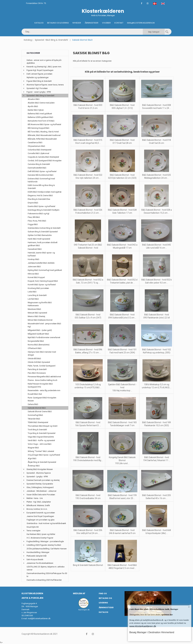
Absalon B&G (34, 99)
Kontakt (119, 23)
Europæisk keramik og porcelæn (41, 513)
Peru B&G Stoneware (37, 373)
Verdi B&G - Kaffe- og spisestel (41, 440)
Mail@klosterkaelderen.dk (141, 23)
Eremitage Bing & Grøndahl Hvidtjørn (44, 210)
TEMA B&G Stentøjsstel (38, 422)
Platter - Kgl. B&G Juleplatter (39, 502)
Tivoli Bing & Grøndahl (37, 430)
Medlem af (79, 593)
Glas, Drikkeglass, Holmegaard (40, 487)
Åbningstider (92, 23)
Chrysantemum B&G (36, 146)
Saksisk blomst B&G (37, 408)
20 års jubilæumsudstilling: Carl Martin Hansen (47, 549)
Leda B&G (32, 292)
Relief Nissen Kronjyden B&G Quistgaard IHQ (40, 385)
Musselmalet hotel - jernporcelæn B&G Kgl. (44, 325)
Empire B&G (33, 203)
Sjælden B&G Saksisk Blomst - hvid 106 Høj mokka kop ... (122, 387)
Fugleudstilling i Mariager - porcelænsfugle (45, 541)
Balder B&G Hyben (36, 110)
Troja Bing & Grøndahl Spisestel (42, 433)
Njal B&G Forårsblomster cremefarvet (44, 337)
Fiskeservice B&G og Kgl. (39, 214)
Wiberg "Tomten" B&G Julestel (41, 451)
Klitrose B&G (33, 274)
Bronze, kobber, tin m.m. (37, 509)
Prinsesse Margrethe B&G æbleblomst (44, 377)
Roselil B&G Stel (35, 394)
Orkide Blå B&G (34, 359)
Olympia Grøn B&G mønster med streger (42, 353)
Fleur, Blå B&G (34, 217)
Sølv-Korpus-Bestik (35, 559)
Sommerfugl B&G (35, 415)
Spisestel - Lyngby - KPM (37, 477)
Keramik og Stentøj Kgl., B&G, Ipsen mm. (44, 67)
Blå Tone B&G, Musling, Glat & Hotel (43, 132)
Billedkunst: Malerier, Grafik (38, 505)
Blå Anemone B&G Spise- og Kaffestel (44, 124)
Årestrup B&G (34, 466)
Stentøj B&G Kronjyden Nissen (40, 469)
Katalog (39, 23)
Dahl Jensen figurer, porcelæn (39, 74)
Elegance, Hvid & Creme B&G (40, 195)
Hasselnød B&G (35, 249)
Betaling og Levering (58, 23)
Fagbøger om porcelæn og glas (41, 520)
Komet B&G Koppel (36, 277)
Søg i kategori (154, 32)
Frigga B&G (33, 224)
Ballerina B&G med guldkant (40, 114)
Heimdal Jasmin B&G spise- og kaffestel (41, 254)
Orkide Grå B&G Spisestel (39, 362)
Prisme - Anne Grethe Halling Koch (43, 380)
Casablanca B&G (35, 142)
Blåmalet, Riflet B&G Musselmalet (42, 139)
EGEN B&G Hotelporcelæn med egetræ (45, 192)
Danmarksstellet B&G (37, 168)
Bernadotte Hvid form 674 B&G (41, 121)
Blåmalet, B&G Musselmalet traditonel (44, 135)
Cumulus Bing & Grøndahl (39, 164)
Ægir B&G (32, 458)
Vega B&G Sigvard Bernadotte (41, 437)
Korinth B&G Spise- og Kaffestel (42, 285)
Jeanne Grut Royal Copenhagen (40, 516)
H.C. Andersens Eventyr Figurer (40, 538)
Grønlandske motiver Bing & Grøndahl (44, 228)
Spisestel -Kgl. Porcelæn (37, 88)
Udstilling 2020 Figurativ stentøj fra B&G (44, 545)
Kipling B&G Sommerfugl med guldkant (45, 270)
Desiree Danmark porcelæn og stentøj (43, 480)
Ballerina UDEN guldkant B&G (40, 117)
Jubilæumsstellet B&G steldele (41, 263)
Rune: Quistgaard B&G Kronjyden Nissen (42, 399)
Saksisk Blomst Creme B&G (40, 411)
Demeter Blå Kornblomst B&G (41, 175)
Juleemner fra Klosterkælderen (40, 563)
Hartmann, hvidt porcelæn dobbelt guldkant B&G (43, 244)
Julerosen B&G (34, 267)
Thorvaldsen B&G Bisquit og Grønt (43, 426)
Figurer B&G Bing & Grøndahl (39, 81)
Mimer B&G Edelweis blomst (40, 320)
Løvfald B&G (33, 299)
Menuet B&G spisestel (37, 313)
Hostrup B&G (33, 259)
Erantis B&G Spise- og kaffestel (41, 206)
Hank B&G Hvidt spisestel (39, 239)
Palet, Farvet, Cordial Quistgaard (42, 366)
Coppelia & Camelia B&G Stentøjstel (43, 157)
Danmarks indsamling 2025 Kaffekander (44, 580)
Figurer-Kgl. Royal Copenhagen (40, 70)
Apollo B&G (33, 106)
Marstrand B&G (34, 309)
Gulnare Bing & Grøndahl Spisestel (43, 232)
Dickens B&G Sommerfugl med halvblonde (41, 180)
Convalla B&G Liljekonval (38, 153)
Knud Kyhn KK (33, 527)
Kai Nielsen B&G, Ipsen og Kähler (41, 534)
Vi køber (106, 23)
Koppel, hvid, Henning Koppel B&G (43, 281)
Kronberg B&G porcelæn (38, 288)
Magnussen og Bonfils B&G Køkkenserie (40, 304)
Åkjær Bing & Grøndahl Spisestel (42, 462)
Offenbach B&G (35, 348)
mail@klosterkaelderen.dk (39, 618)
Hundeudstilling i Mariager (38, 552)
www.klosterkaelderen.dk (143, 626)
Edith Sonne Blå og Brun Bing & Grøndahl (41, 187)
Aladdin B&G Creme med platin (41, 103)
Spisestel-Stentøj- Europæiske (40, 484)
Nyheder (77, 23)
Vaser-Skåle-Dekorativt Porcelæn (41, 495)
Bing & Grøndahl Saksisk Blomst (88, 565)
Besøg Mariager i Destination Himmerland (152, 632)
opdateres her (167, 615)
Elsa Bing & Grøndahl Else (39, 199)
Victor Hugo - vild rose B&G (40, 444)
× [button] (189, 607)
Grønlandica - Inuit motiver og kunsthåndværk (46, 523)
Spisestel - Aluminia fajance (39, 473)
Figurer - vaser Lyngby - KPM (39, 92)
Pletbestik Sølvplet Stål (36, 556)
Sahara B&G (33, 404)
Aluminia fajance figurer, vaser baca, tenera (45, 85)
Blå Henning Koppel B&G (39, 128)
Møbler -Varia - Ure (35, 498)
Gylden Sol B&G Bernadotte (40, 235)
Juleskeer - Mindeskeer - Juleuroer (41, 491)
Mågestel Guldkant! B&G (38, 334)
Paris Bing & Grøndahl (37, 369)
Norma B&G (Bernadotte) (39, 345)
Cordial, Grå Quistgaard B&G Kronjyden (45, 161)
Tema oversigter (33, 531)
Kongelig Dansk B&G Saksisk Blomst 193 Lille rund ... (122, 460)
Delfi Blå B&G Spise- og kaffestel (42, 171)
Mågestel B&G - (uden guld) (40, 330)
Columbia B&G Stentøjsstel (40, 150)
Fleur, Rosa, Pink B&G (37, 221)
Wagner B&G (33, 448)
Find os (103, 593)
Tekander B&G (34, 419)
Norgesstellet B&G (36, 341)
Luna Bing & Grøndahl (37, 295)
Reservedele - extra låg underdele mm (44, 390)
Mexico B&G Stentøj (36, 316)
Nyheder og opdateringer (38, 77)
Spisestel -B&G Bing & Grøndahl (51, 40)
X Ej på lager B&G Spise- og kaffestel (44, 455)
